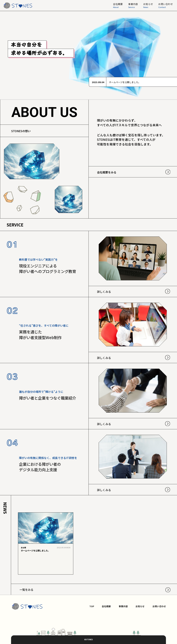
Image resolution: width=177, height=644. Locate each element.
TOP (92, 606)
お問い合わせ (159, 606)
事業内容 (123, 606)
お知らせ (140, 606)
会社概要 (106, 606)
